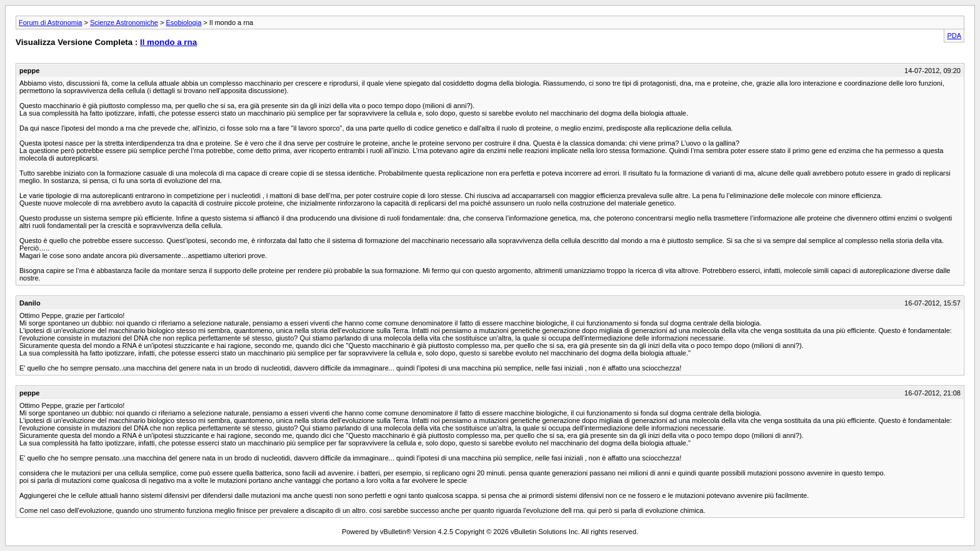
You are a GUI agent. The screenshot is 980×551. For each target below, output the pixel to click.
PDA (954, 36)
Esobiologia (183, 22)
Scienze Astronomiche (124, 22)
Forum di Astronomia (50, 22)
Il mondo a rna (168, 42)
